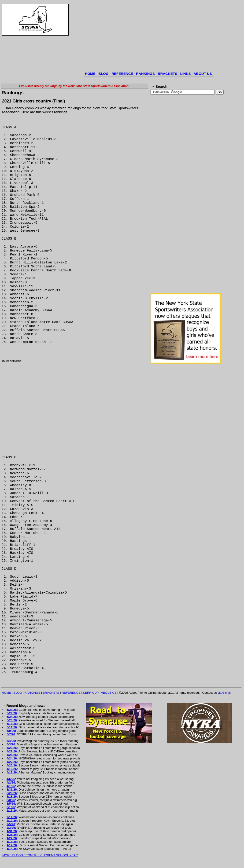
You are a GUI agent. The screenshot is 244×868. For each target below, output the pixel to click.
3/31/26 (12, 790)
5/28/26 (12, 710)
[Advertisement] (124, 37)
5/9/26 (11, 731)
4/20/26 (12, 765)
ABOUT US (203, 74)
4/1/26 (11, 786)
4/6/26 (11, 779)
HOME (90, 74)
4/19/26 (12, 769)
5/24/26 (12, 717)
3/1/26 (11, 807)
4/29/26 (12, 748)
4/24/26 (12, 758)
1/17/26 (12, 845)
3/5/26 (11, 804)
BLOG (103, 74)
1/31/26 (12, 831)
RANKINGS (145, 74)
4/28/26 (12, 751)
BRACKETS (168, 74)
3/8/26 (11, 800)
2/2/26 (11, 828)
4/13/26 (12, 772)
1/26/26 (12, 835)
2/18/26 (12, 811)
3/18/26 (12, 797)
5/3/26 (11, 744)
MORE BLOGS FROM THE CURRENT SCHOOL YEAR (40, 855)
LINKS (185, 74)
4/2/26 (11, 782)
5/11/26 (12, 727)
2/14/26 (12, 817)
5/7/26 (11, 734)
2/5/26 (11, 824)
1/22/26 (12, 838)
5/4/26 (11, 741)
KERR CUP (91, 693)
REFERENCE (122, 74)
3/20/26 (12, 793)
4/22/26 (12, 762)
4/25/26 (12, 755)
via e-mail (224, 693)
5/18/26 (12, 724)
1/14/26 (12, 849)
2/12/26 (12, 821)
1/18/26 (12, 842)
